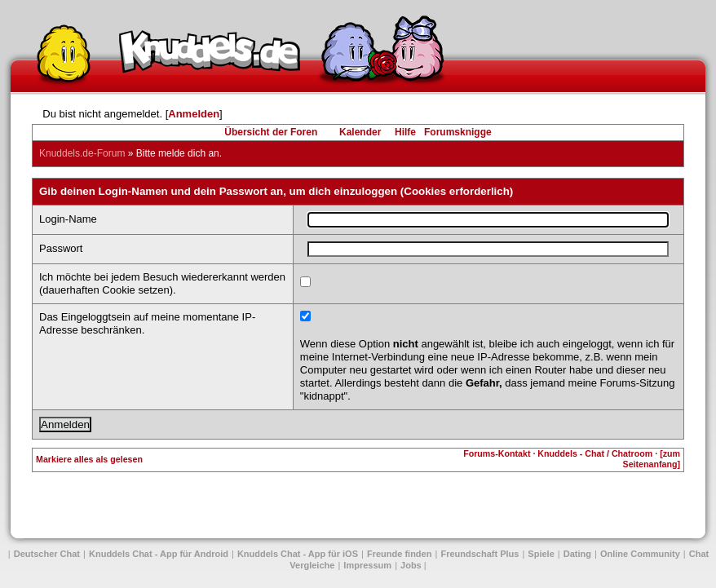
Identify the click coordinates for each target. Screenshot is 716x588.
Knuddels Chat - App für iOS (298, 554)
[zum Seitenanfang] (652, 459)
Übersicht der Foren (271, 132)
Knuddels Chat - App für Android (159, 554)
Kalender (360, 132)
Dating (577, 554)
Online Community (640, 554)
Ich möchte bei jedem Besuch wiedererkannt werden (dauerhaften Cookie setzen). (162, 283)
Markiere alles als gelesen (89, 459)
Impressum (367, 565)
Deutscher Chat (47, 554)
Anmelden (194, 114)
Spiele (541, 554)
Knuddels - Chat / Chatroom (595, 453)
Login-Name (68, 219)
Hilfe (405, 132)
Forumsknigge (458, 132)
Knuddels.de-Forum (82, 153)
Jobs (411, 565)
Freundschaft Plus (480, 554)
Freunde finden (399, 554)
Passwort (61, 248)
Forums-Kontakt (497, 453)
